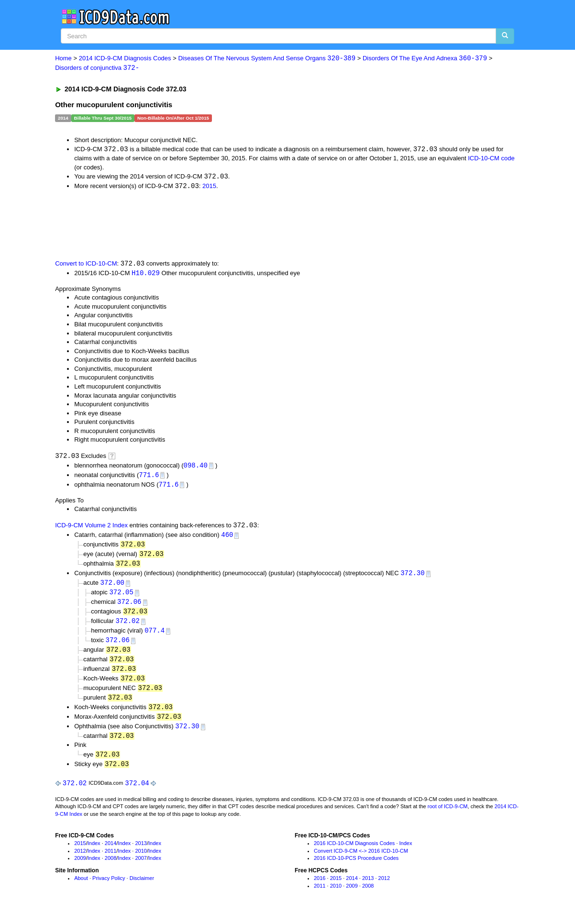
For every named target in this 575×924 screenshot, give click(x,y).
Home (63, 59)
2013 (141, 853)
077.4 (155, 636)
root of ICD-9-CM (448, 816)
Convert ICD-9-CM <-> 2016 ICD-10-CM (361, 860)
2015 (209, 187)
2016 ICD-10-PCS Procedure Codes (356, 868)
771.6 (149, 477)
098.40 (196, 467)
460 (227, 538)
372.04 (137, 793)
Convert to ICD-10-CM (86, 265)
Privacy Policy (109, 888)
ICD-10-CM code (491, 159)
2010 (141, 860)
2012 (80, 860)
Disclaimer (142, 888)
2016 (320, 888)
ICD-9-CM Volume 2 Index (91, 529)
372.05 (121, 597)
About (81, 888)
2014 (111, 853)
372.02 (127, 627)
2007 (141, 868)
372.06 (129, 607)
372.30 (412, 577)
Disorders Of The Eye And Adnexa (425, 59)
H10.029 (146, 274)
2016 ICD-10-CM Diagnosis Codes (354, 853)
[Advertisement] (226, 225)
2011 (111, 860)
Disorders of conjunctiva (97, 68)
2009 (80, 868)
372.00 (112, 587)
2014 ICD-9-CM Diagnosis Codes (125, 59)
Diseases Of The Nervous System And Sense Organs (267, 59)
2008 (111, 868)
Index (94, 853)
